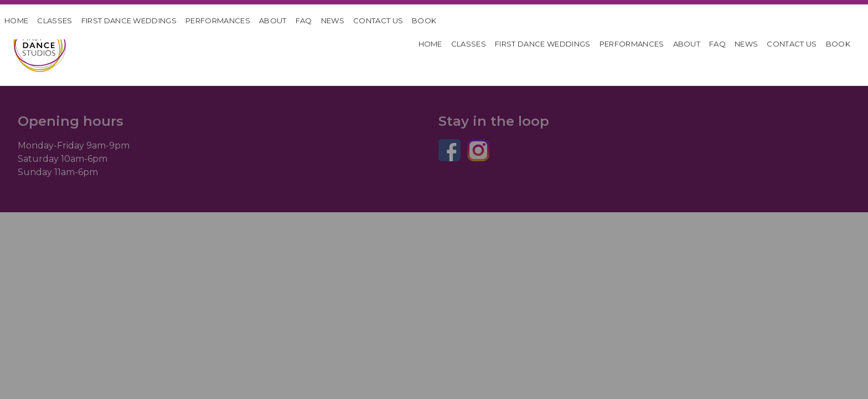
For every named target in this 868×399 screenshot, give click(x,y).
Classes (55, 21)
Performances (218, 21)
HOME (16, 21)
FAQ (304, 21)
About (273, 21)
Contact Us (378, 21)
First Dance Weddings (129, 21)
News (333, 21)
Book (424, 21)
